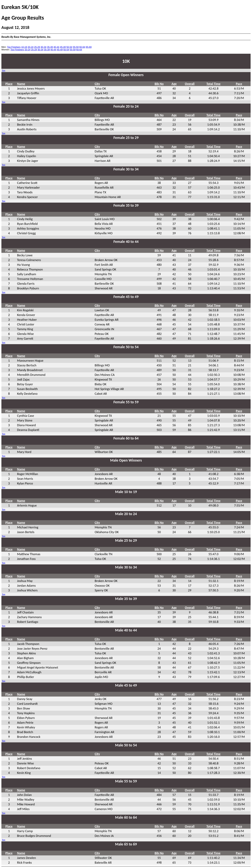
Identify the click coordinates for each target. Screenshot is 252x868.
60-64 (82, 47)
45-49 (63, 47)
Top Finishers (14, 47)
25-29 (37, 47)
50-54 (69, 47)
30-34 (43, 47)
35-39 (50, 47)
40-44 (56, 47)
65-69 (89, 47)
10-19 (24, 47)
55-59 (76, 47)
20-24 (31, 47)
